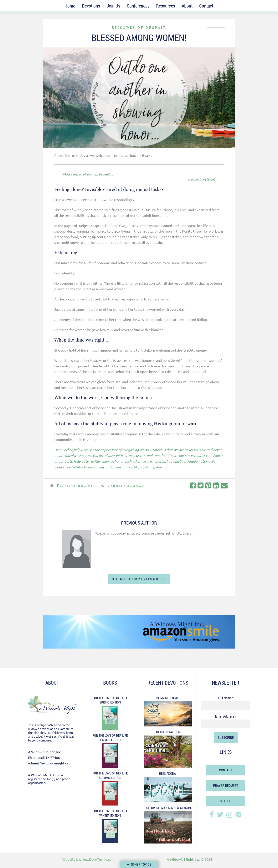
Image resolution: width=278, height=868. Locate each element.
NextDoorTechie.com (98, 859)
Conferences (138, 6)
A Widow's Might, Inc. (183, 859)
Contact (206, 6)
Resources (166, 6)
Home (70, 6)
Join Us (113, 6)
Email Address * (226, 716)
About (187, 6)
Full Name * (226, 698)
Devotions (91, 6)
